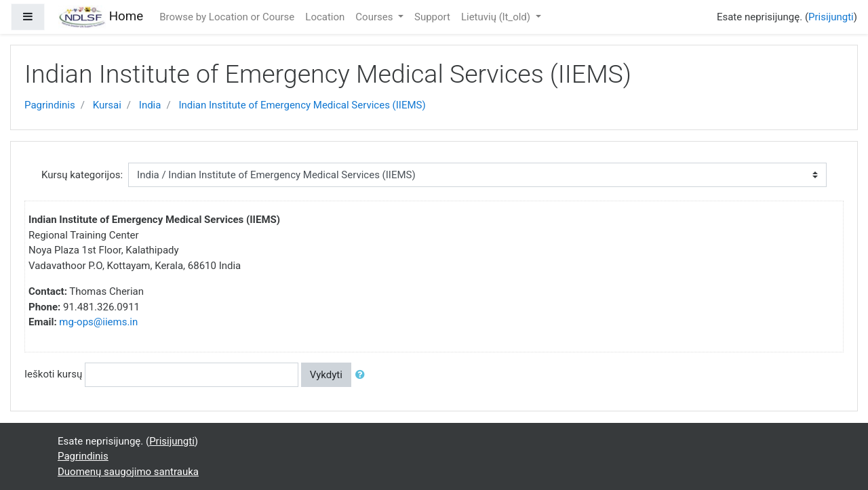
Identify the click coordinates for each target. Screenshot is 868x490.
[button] (363, 375)
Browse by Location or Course (227, 17)
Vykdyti (326, 375)
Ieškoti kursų (53, 374)
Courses (375, 17)
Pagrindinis (50, 105)
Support (432, 17)
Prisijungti (831, 17)
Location (325, 17)
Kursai (107, 105)
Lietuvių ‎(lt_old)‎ (497, 17)
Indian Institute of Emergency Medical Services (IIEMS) (302, 105)
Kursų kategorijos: (82, 175)
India (150, 105)
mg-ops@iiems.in (98, 322)
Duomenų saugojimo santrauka (128, 472)
